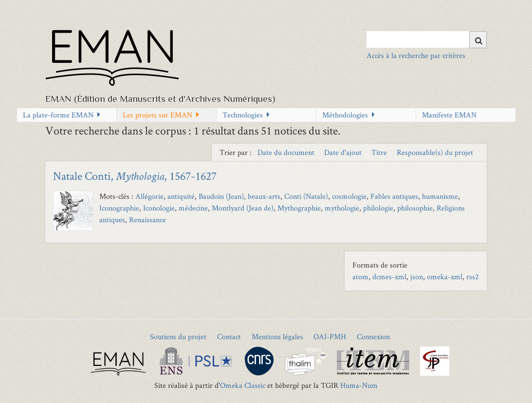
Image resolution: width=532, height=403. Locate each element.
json (417, 277)
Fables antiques (394, 196)
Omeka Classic (243, 385)
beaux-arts (264, 196)
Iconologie (159, 208)
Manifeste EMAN (449, 115)
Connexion (373, 336)
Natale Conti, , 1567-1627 (135, 176)
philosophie (415, 208)
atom (360, 277)
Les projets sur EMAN (157, 115)
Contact (229, 336)
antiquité (181, 196)
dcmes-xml (389, 277)
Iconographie (119, 208)
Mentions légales (277, 336)
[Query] (427, 39)
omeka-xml (445, 277)
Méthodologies (345, 115)
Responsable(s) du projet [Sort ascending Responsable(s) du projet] (435, 152)
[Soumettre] (478, 40)
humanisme (440, 196)
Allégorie (149, 196)
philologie (378, 208)
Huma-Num (359, 385)
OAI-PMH (330, 336)
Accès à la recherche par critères (416, 55)
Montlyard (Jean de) (243, 208)
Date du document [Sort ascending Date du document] (287, 152)
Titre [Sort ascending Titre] (380, 152)
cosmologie (349, 196)
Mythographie (299, 208)
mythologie (342, 208)
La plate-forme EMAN (58, 115)
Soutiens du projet (178, 336)
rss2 (473, 277)
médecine (193, 208)
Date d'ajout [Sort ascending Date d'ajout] (344, 152)
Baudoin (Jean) (221, 196)
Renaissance (147, 220)
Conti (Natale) (306, 196)
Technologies (243, 115)
